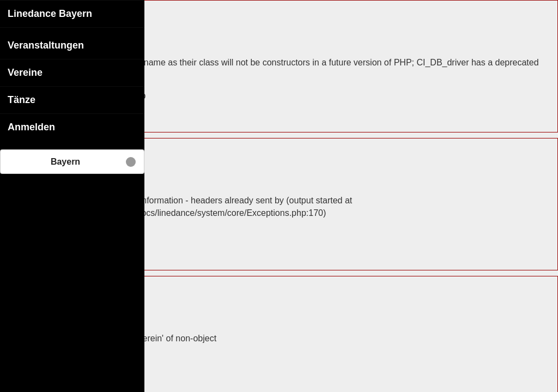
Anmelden (31, 126)
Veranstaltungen (46, 45)
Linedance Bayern (50, 13)
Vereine (25, 72)
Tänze (22, 99)
